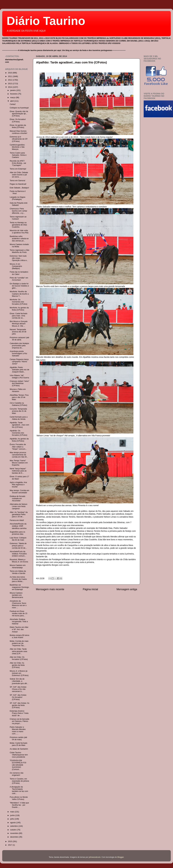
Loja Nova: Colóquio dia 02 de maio (18, 539)
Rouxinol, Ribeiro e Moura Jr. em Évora (19, 561)
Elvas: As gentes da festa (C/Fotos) (18, 126)
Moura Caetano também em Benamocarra (16, 595)
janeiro (13, 90)
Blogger (121, 857)
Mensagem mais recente (50, 589)
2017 (10, 845)
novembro (15, 833)
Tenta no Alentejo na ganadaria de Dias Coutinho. (18, 225)
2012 (10, 80)
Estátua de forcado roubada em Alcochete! (17, 499)
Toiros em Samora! (17, 181)
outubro (14, 830)
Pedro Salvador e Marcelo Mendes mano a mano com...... (18, 730)
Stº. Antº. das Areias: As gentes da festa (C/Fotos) (19, 705)
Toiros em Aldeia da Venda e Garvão (18, 572)
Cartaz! (13, 104)
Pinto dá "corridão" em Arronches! (19, 279)
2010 (10, 73)
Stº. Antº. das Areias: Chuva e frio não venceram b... (18, 689)
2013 (10, 84)
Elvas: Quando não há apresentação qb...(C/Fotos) (19, 114)
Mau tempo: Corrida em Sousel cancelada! (19, 492)
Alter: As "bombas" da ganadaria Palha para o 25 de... (19, 514)
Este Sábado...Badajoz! (19, 188)
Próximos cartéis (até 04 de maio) (18, 738)
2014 (10, 87)
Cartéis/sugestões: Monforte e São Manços (17, 147)
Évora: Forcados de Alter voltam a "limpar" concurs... (18, 447)
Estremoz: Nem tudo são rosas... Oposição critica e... (19, 258)
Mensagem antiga (127, 589)
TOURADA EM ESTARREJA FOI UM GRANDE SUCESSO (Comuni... (18, 765)
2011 (10, 76)
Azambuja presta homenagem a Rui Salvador (18, 354)
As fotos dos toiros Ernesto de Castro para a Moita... (18, 579)
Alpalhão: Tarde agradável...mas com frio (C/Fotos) (71, 62)
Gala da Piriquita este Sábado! (18, 204)
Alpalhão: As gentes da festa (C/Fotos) (19, 440)
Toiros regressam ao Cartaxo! (18, 218)
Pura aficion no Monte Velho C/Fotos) (19, 798)
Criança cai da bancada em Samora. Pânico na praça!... (19, 721)
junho (13, 815)
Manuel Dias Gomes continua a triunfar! (18, 132)
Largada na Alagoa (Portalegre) (17, 198)
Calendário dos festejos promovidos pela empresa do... (19, 346)
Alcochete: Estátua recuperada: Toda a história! (19, 622)
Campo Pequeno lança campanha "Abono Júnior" (19, 362)
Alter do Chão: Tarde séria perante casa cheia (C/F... (18, 651)
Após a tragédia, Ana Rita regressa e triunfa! (18, 485)
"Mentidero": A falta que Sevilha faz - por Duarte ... (19, 805)
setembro (14, 826)
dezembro (15, 837)
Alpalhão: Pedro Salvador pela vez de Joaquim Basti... (19, 370)
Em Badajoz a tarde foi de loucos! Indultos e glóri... (19, 286)
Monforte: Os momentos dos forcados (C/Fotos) (18, 302)
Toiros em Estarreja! (18, 169)
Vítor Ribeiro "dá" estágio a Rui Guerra (19, 377)
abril (12, 101)
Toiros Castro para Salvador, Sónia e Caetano (18, 155)
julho (12, 819)
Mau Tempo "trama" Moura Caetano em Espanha (19, 463)
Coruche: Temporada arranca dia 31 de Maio (18, 411)
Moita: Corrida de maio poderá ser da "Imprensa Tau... (19, 643)
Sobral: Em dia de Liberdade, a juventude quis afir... (19, 681)
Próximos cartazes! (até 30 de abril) (19, 339)
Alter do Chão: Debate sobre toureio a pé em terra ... (19, 175)
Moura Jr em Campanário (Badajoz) (16, 266)
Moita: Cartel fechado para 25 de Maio (18, 744)
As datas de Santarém (19, 749)
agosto (13, 823)
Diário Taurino (46, 21)
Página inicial (90, 589)
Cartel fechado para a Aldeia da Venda (19, 418)
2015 (10, 841)
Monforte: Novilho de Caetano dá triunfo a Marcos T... (19, 294)
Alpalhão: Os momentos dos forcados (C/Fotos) (18, 433)
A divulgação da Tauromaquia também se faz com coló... (19, 790)
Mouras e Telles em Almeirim (18, 390)
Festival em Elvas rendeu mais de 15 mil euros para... (18, 613)
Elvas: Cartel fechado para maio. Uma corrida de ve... (18, 316)
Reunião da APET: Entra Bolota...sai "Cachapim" (18, 163)
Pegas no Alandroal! (18, 184)
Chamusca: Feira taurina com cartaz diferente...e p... (18, 211)
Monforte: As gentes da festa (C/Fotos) (19, 309)
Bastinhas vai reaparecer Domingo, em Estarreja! (19, 587)
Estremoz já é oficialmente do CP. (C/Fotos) (19, 139)
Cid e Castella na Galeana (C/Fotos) (18, 404)
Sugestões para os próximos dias (17, 533)
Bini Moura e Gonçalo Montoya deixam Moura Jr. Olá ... (19, 324)
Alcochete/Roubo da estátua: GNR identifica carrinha (18, 526)
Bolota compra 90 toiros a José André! (19, 636)
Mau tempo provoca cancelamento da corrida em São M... (19, 455)
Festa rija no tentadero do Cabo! (19, 273)
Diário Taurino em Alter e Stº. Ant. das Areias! (19, 629)
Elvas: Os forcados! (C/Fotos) (18, 120)
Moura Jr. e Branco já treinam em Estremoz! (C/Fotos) (19, 673)
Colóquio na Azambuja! (19, 108)
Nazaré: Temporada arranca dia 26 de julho (18, 332)
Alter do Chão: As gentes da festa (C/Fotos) (17, 665)
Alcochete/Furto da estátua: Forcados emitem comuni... (18, 554)
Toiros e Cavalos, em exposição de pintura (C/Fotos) (19, 781)
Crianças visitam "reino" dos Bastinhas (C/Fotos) (19, 383)
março (13, 98)
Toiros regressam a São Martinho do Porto (19, 251)
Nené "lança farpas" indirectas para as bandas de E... (18, 471)
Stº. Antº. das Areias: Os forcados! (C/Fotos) (18, 697)
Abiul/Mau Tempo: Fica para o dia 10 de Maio (19, 397)
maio (13, 812)
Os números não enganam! (16, 774)
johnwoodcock (95, 857)
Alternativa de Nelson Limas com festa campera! (18, 506)
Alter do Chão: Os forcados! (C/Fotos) (19, 658)
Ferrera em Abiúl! (17, 520)
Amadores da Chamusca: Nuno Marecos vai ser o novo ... (18, 604)
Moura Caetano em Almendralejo (18, 566)
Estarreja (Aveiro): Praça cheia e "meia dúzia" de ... (19, 713)
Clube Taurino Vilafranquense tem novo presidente (19, 755)
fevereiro (14, 94)
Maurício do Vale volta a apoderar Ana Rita (19, 232)
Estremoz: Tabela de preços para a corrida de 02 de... (18, 546)
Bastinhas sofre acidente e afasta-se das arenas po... (19, 239)
